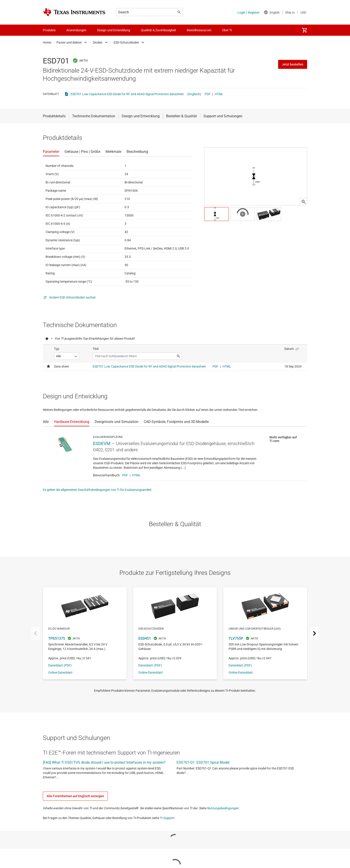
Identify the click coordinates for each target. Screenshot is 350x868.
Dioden (98, 42)
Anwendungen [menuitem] (76, 30)
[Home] (74, 12)
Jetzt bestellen (293, 64)
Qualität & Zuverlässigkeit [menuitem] (158, 30)
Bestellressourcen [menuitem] (199, 30)
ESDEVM (102, 443)
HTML (219, 94)
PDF (208, 94)
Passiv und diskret (69, 42)
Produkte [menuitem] (49, 30)
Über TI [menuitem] (227, 30)
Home (47, 42)
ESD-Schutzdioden (126, 42)
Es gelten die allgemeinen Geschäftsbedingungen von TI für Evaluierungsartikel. (97, 490)
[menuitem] (304, 30)
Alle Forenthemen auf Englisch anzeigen (75, 796)
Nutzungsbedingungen (223, 808)
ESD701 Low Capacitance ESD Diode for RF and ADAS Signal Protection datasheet (127, 94)
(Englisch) (194, 94)
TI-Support (167, 818)
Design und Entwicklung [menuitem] (114, 30)
